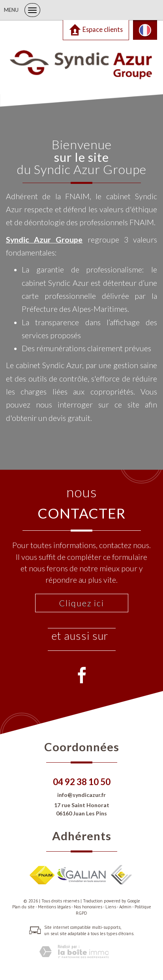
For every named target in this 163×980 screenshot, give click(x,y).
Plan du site (23, 907)
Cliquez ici (82, 603)
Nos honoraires (88, 907)
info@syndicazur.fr (81, 795)
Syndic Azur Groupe (44, 240)
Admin (125, 907)
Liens (111, 907)
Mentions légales (54, 907)
